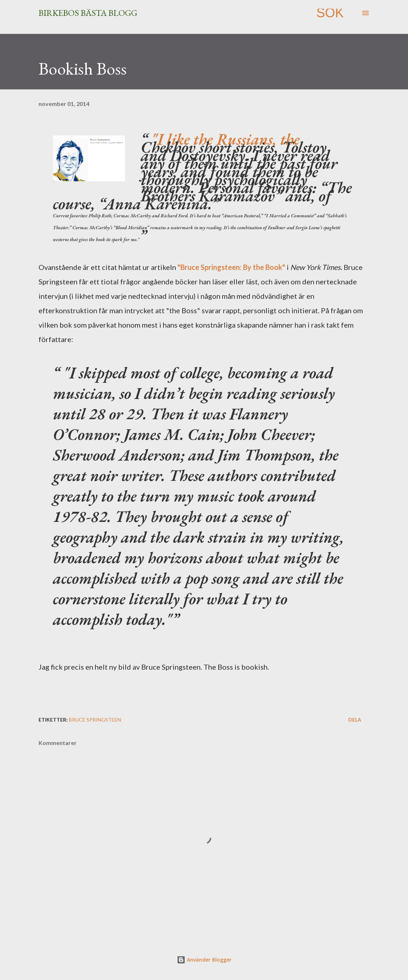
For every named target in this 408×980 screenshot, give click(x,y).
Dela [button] (355, 720)
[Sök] (330, 13)
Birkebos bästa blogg (88, 13)
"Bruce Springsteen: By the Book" (231, 267)
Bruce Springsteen (95, 720)
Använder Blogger (204, 960)
